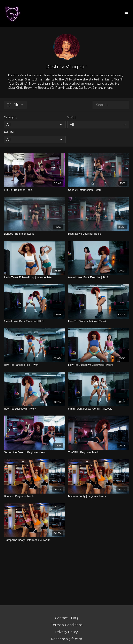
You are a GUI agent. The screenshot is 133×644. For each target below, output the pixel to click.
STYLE (72, 117)
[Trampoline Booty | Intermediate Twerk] (34, 540)
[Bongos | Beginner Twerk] (34, 234)
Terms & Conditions (67, 625)
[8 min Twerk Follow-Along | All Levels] (99, 409)
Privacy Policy (66, 632)
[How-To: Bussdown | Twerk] (34, 409)
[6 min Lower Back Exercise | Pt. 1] (34, 321)
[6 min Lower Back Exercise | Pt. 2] (99, 277)
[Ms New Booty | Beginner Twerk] (99, 496)
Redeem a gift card (67, 639)
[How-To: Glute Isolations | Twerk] (99, 321)
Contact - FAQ (66, 618)
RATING (10, 132)
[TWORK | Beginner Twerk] (99, 452)
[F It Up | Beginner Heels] (34, 190)
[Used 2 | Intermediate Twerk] (99, 190)
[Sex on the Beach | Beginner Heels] (34, 452)
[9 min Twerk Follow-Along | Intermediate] (34, 277)
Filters (15, 105)
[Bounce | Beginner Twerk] (34, 496)
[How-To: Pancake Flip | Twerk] (34, 365)
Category (11, 117)
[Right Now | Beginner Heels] (99, 234)
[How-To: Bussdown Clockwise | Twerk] (99, 365)
